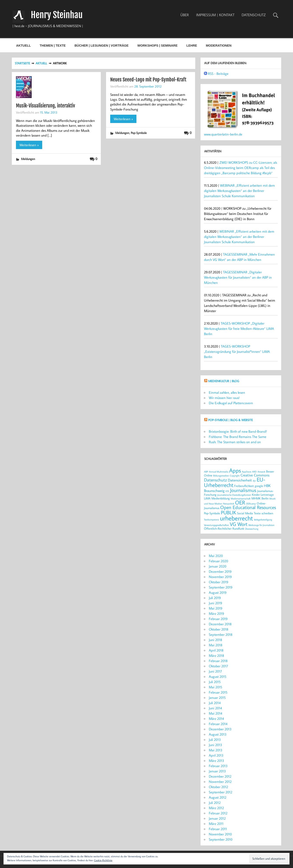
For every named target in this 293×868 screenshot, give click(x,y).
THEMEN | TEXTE (53, 46)
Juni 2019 (215, 603)
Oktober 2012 (218, 787)
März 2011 (216, 824)
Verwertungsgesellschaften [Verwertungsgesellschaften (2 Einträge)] (216, 525)
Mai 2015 (215, 687)
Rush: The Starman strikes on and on (235, 442)
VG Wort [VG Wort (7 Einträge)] (239, 524)
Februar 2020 (218, 561)
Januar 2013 (217, 771)
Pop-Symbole (139, 133)
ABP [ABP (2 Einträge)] (206, 472)
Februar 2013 (218, 766)
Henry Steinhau (57, 15)
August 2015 (218, 676)
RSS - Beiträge (218, 74)
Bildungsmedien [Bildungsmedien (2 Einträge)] (221, 476)
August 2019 (218, 592)
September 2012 (221, 792)
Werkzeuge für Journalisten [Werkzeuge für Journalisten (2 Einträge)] (261, 525)
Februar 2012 (218, 813)
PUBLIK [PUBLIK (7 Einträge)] (228, 512)
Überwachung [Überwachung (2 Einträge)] (252, 529)
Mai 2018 (216, 645)
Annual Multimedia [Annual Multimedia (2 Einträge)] (219, 472)
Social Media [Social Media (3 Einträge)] (245, 513)
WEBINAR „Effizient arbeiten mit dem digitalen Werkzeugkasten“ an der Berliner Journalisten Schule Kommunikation (239, 191)
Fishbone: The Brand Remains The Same (238, 437)
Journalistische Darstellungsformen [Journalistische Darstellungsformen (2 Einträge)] (234, 495)
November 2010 (220, 834)
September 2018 (221, 634)
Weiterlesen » (29, 145)
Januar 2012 (217, 818)
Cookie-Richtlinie (103, 860)
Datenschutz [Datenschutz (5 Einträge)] (215, 480)
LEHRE (192, 46)
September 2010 (221, 839)
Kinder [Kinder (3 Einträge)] (256, 495)
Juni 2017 (215, 671)
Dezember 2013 (220, 729)
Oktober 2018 (219, 629)
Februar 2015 (218, 692)
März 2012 (216, 808)
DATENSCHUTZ (254, 15)
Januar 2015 (217, 698)
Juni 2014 (215, 708)
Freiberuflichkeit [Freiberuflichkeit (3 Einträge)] (244, 486)
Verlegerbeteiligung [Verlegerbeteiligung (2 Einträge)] (263, 520)
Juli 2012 (215, 803)
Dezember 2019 (220, 571)
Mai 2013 (216, 750)
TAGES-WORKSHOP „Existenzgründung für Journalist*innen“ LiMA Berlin (237, 351)
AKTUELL (24, 46)
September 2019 (221, 587)
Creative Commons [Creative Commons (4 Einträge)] (255, 475)
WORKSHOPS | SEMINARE (157, 46)
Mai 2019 (216, 608)
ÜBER (185, 15)
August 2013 (218, 734)
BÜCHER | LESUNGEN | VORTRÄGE (102, 46)
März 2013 (216, 761)
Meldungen (28, 159)
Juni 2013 (215, 745)
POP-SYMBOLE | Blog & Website (230, 420)
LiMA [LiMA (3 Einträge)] (207, 498)
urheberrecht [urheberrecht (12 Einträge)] (236, 518)
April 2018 (216, 650)
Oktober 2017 (218, 666)
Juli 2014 (215, 703)
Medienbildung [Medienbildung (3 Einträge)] (221, 498)
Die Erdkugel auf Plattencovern (231, 403)
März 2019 (216, 613)
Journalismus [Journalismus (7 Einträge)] (243, 490)
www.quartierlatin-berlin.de (223, 134)
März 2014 (216, 719)
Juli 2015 (215, 682)
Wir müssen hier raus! (224, 398)
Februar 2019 (218, 619)
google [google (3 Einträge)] (259, 486)
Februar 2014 (218, 724)
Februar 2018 (218, 661)
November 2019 (220, 577)
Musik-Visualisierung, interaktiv (45, 106)
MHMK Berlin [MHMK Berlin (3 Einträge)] (260, 498)
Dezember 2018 (220, 624)
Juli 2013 (215, 740)
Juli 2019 (215, 598)
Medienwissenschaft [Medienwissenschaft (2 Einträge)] (241, 499)
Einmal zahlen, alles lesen (227, 392)
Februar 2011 (218, 829)
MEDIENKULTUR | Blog (224, 381)
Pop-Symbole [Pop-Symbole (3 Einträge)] (212, 513)
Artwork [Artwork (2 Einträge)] (261, 472)
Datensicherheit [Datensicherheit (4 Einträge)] (240, 480)
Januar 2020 (218, 566)
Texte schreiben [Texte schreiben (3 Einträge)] (263, 513)
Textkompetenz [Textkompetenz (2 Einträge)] (212, 520)
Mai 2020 (216, 556)
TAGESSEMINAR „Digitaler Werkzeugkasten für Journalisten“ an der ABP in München (238, 277)
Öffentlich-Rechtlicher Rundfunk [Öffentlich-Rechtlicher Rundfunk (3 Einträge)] (224, 528)
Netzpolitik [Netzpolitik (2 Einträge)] (229, 504)
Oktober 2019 (219, 582)
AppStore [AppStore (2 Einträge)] (247, 472)
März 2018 (216, 655)
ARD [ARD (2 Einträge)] (254, 472)
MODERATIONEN (219, 46)
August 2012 (218, 797)
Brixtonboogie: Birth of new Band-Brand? (238, 431)
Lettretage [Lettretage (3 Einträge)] (267, 495)
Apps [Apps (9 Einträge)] (235, 470)
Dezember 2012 (220, 776)
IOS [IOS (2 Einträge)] (227, 491)
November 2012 (220, 782)
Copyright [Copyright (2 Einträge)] (235, 476)
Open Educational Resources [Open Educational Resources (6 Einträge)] (248, 507)
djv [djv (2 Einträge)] (254, 481)
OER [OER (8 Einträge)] (240, 503)
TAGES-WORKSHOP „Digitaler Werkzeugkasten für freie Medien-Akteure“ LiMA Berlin (239, 329)
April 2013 (216, 755)
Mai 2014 (215, 713)
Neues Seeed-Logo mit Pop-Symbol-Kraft (148, 80)
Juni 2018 (215, 640)
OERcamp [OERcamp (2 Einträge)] (251, 504)
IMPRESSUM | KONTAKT (215, 15)
